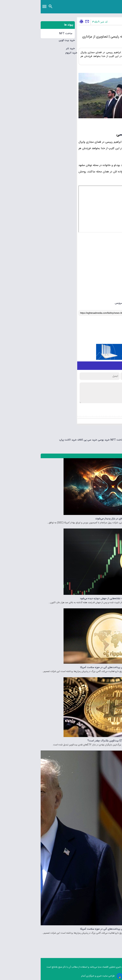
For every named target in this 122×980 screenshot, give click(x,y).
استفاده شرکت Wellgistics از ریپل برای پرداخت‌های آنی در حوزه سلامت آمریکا (81, 667)
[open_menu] (4, 7)
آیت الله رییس (89, 135)
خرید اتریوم (31, 53)
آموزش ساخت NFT (80, 440)
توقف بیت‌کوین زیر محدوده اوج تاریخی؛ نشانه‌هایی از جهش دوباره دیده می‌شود (81, 599)
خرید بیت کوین (26, 40)
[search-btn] (10, 7)
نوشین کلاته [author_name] (104, 125)
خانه (118, 22)
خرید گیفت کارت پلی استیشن (106, 440)
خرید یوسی (63, 440)
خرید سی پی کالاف (46, 440)
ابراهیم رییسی (113, 165)
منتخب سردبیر (114, 456)
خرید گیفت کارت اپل (111, 436)
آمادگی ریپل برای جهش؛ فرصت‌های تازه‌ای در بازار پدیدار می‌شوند (88, 519)
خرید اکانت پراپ (27, 440)
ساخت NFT (25, 34)
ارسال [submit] (110, 410)
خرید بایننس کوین (112, 431)
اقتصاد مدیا (62, 967)
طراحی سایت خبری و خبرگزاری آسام (61, 976)
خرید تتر (30, 49)
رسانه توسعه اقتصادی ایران (102, 4)
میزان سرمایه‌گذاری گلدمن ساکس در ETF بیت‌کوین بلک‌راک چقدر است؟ (84, 741)
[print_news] (41, 22)
